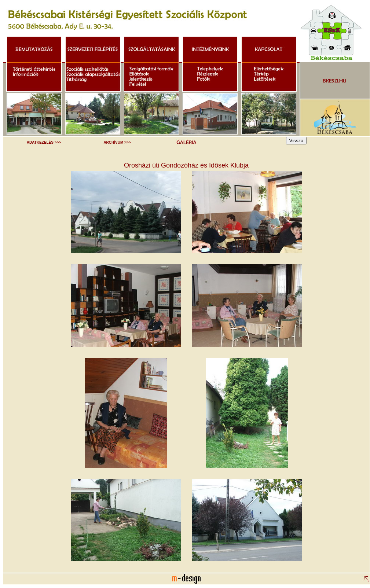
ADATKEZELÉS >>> (44, 142)
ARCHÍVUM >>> (117, 142)
